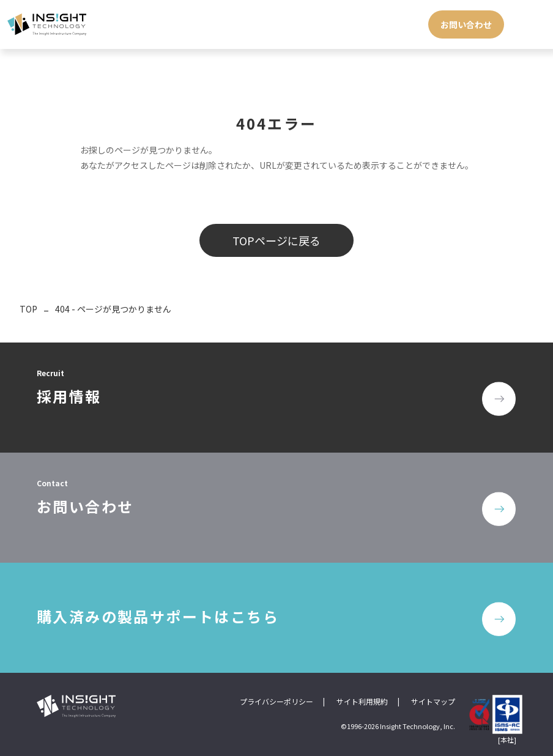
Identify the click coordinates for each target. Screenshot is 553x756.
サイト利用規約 (362, 701)
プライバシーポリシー (276, 701)
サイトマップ (433, 701)
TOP (28, 309)
